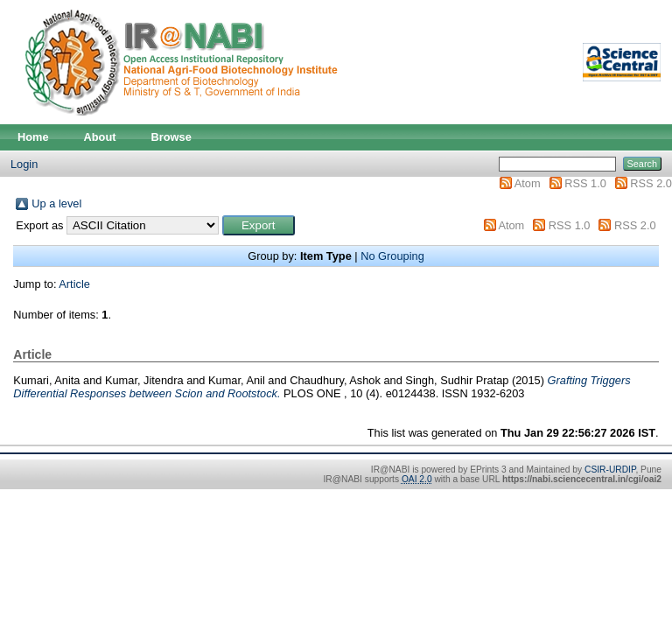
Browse (171, 137)
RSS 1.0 (585, 183)
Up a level (56, 203)
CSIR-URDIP (610, 470)
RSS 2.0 (651, 183)
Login (24, 164)
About (100, 137)
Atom (528, 183)
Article (74, 284)
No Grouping (392, 256)
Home (33, 137)
